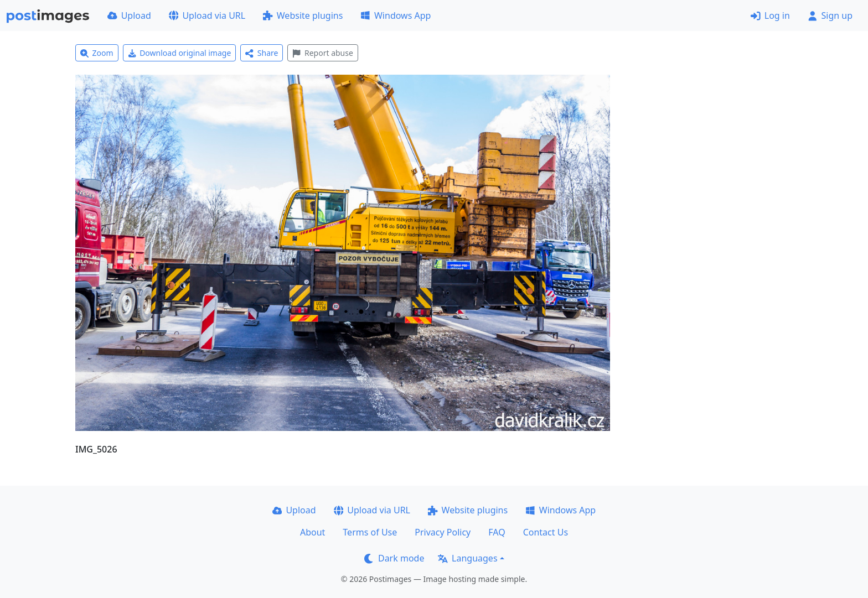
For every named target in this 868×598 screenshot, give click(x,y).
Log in (770, 15)
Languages (467, 558)
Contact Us (546, 532)
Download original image (180, 53)
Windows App (396, 15)
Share (262, 53)
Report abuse (322, 53)
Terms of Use (370, 532)
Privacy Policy (443, 532)
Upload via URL (207, 15)
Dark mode (394, 558)
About (312, 532)
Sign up (830, 15)
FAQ (497, 532)
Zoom (97, 53)
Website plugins (303, 15)
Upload (129, 15)
